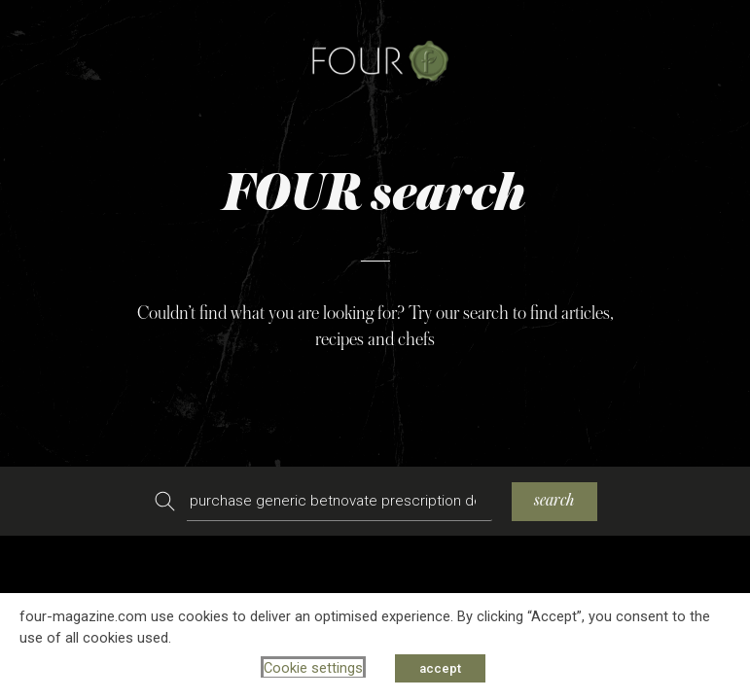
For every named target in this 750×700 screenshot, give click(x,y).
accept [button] (440, 668)
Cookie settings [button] (313, 668)
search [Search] (554, 500)
